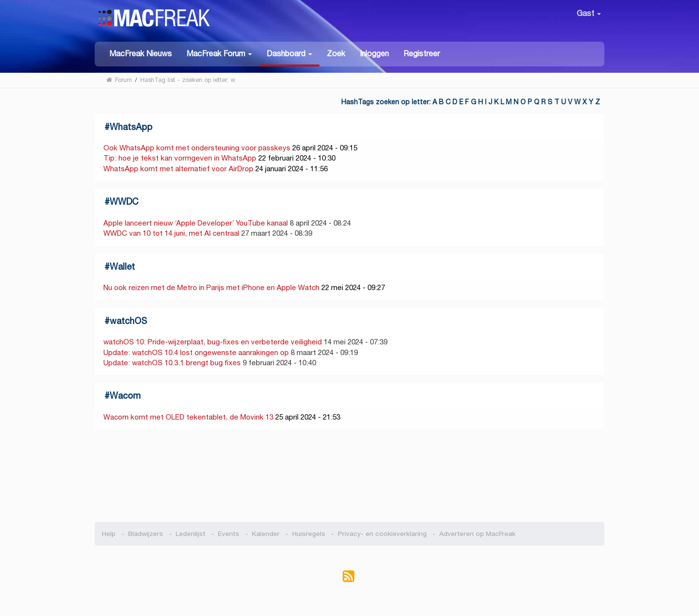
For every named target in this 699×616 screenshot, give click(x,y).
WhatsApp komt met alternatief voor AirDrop (178, 169)
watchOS (128, 321)
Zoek (336, 54)
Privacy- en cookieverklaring (382, 534)
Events (229, 534)
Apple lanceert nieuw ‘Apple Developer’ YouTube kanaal (197, 223)
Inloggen (374, 54)
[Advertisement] (350, 476)
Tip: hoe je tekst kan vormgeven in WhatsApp (180, 158)
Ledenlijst (191, 534)
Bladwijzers (146, 534)
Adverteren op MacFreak (477, 534)
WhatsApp (131, 127)
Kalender (266, 534)
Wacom (125, 396)
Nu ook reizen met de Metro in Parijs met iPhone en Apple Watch (211, 287)
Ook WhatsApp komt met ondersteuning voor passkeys (197, 148)
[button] (219, 53)
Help (109, 534)
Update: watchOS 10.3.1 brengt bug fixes (172, 363)
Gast (589, 13)
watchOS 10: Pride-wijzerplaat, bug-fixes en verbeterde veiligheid (213, 342)
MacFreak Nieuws (141, 54)
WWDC (124, 202)
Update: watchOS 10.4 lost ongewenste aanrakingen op (196, 352)
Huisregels (309, 534)
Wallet (122, 267)
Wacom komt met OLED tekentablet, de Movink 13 (188, 417)
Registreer (422, 54)
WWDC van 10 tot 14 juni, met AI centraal (171, 233)
